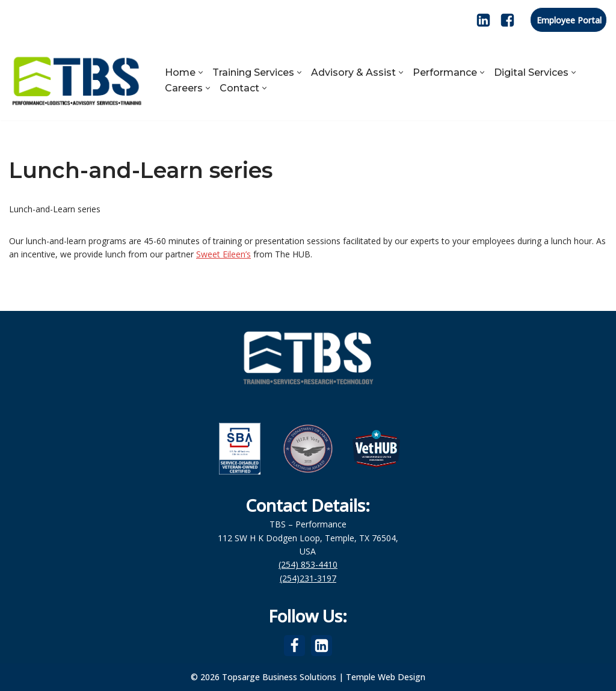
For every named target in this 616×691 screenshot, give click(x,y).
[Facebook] (507, 20)
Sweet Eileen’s (223, 254)
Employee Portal (569, 20)
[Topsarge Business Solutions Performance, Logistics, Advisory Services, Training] (77, 80)
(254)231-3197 (308, 578)
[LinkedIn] (483, 20)
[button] (201, 72)
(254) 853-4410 (308, 564)
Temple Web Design (386, 677)
